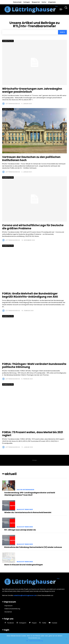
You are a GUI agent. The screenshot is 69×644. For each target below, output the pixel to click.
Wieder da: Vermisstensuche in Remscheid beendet (28, 512)
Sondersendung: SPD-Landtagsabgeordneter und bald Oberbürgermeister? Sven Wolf (30, 494)
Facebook (10, 623)
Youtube (54, 623)
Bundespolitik (8, 41)
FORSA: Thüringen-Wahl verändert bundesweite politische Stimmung (34, 366)
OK (27, 641)
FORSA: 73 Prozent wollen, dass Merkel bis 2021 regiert (33, 434)
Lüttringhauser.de (13, 104)
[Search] (62, 32)
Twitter (44, 623)
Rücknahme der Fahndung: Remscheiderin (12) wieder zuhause (33, 547)
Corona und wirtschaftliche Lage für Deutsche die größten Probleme (33, 227)
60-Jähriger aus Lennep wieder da (20, 530)
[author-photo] (4, 104)
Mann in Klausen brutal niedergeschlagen (24, 565)
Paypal (34, 623)
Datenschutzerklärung (36, 641)
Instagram (23, 623)
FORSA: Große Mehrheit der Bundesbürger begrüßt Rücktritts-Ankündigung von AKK (30, 295)
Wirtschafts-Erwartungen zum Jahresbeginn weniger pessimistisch (32, 90)
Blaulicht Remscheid (25, 510)
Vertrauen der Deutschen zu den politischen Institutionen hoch (31, 159)
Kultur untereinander (25, 490)
